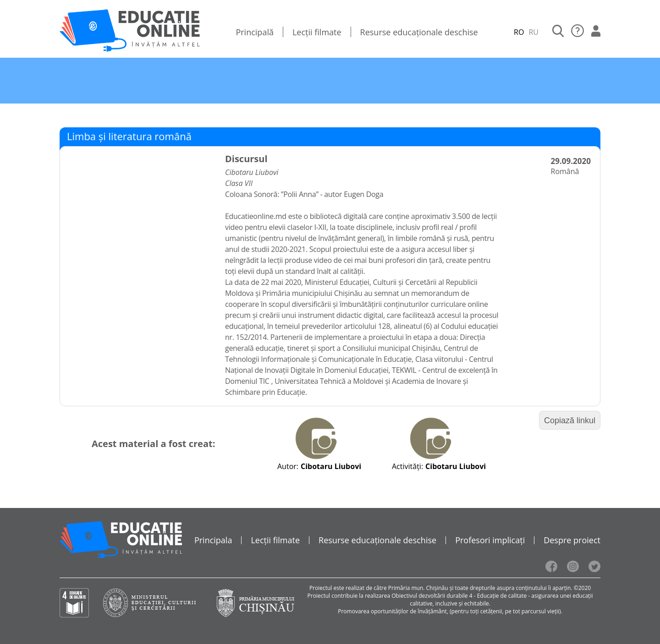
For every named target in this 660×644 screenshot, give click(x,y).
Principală (255, 32)
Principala (213, 540)
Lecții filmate (317, 32)
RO (519, 32)
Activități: (407, 466)
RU (533, 32)
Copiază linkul (570, 420)
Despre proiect (572, 540)
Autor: (288, 466)
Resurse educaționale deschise (419, 32)
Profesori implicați (490, 540)
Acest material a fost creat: (153, 444)
